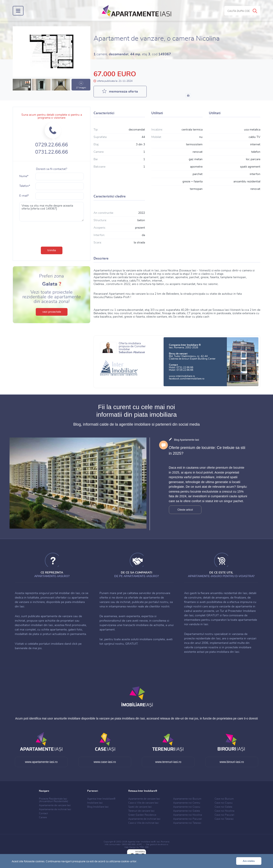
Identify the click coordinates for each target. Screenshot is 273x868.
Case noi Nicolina (224, 811)
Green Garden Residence (142, 815)
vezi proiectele (52, 312)
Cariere (43, 817)
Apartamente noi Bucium (187, 799)
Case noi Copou (224, 803)
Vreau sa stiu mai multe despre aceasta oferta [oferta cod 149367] (52, 212)
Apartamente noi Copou (187, 807)
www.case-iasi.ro (105, 762)
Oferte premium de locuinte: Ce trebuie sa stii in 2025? (207, 451)
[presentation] (52, 233)
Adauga (205, 11)
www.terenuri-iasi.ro (168, 762)
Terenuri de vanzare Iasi (141, 811)
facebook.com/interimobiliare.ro (187, 379)
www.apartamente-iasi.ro (41, 762)
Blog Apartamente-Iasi (186, 440)
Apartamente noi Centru (187, 803)
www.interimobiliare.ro (182, 376)
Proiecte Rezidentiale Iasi (54, 800)
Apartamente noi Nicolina (188, 815)
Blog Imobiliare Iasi (98, 807)
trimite (52, 250)
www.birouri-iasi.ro (232, 762)
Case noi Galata (223, 807)
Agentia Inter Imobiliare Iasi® (142, 842)
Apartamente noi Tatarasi (187, 823)
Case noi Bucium (224, 799)
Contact (43, 813)
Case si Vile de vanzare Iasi (143, 803)
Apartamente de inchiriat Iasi (55, 809)
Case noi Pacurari (224, 815)
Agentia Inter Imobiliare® (101, 799)
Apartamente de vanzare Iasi (55, 805)
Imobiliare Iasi (95, 803)
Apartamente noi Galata (186, 811)
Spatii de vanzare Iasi (140, 807)
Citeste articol (185, 510)
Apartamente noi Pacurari (188, 819)
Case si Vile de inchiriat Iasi (143, 823)
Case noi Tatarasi (224, 819)
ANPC (139, 844)
